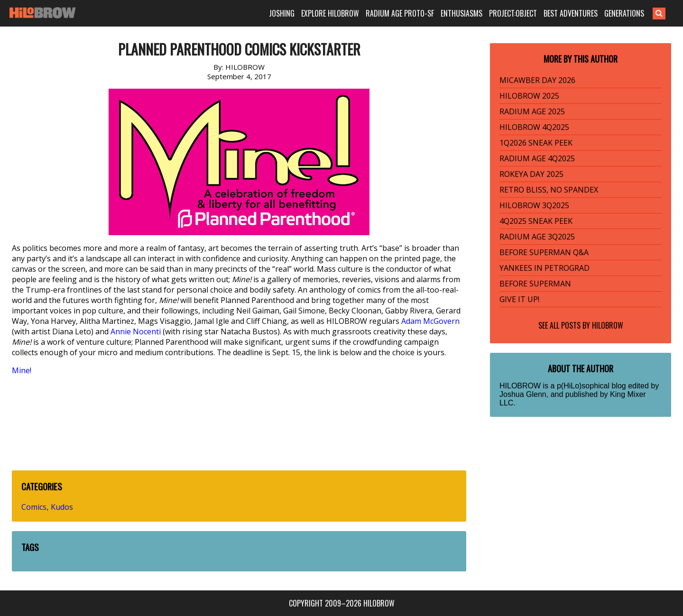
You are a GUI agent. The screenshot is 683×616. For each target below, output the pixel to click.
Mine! (22, 370)
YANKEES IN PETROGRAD (545, 268)
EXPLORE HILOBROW (330, 13)
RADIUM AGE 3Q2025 (537, 237)
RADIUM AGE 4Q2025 (537, 158)
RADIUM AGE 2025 (532, 111)
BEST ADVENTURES (571, 13)
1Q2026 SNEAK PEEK (536, 143)
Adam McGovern (430, 321)
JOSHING (282, 13)
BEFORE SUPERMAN (535, 284)
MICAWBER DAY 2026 (537, 80)
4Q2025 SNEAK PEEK (536, 221)
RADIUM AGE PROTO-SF (400, 13)
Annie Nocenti (136, 331)
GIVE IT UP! (519, 299)
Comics (34, 507)
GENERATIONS (624, 13)
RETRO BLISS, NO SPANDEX (549, 190)
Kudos (62, 507)
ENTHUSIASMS (461, 13)
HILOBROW (608, 325)
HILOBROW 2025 (529, 96)
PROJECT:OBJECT (513, 13)
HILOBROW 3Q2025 (534, 205)
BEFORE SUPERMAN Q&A (544, 252)
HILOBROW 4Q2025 (534, 127)
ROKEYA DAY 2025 (531, 174)
